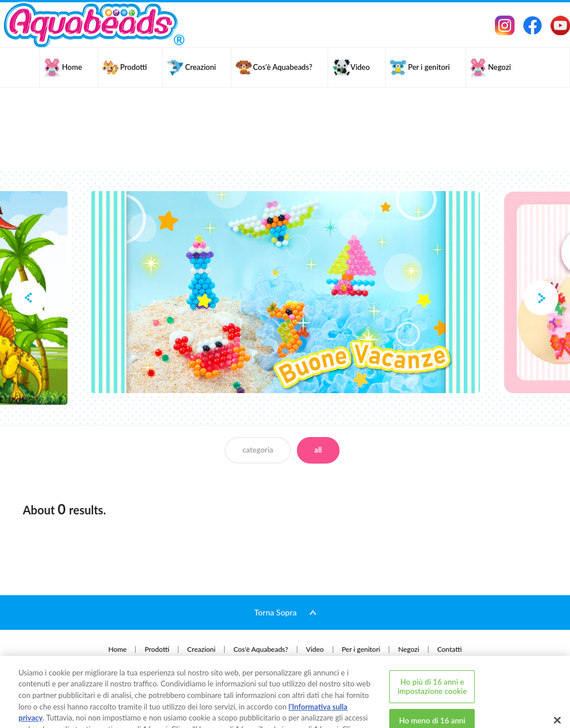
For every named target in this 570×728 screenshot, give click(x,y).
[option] (285, 292)
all (318, 450)
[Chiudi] (557, 682)
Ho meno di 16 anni (432, 683)
